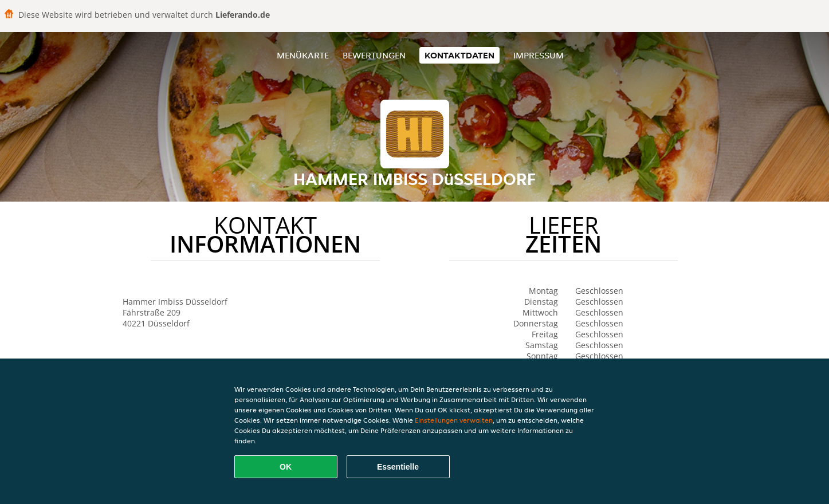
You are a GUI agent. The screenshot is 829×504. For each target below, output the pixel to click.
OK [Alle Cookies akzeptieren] (286, 467)
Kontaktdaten (459, 55)
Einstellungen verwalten (454, 420)
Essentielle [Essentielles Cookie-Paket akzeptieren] (398, 467)
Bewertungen (374, 55)
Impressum (539, 55)
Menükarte (303, 55)
